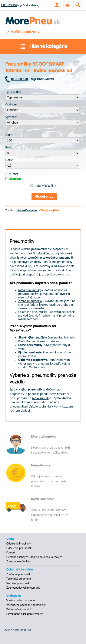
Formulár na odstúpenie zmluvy (25, 614)
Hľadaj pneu (44, 197)
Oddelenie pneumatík (19, 548)
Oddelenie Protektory (19, 544)
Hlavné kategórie (43, 47)
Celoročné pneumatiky (33, 312)
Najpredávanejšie (27, 211)
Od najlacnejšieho (50, 211)
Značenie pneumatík (18, 574)
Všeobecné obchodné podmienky (26, 605)
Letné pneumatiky (29, 290)
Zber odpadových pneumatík (23, 588)
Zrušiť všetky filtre (43, 186)
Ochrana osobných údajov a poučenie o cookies (34, 557)
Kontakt (11, 553)
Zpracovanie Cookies (19, 562)
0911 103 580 (9, 5)
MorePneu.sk (46, 253)
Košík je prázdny (22, 32)
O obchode (14, 596)
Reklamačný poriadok (19, 609)
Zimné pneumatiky (30, 301)
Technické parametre (19, 579)
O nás (10, 539)
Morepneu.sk (33, 18)
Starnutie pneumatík (18, 583)
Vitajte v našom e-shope (21, 601)
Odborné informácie (20, 570)
